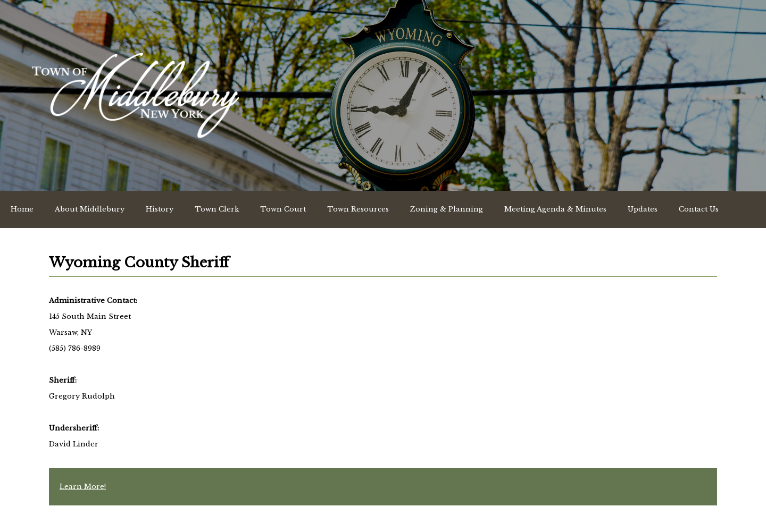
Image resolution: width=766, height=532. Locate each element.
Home (22, 209)
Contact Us (699, 209)
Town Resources (358, 209)
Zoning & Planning (447, 209)
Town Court (283, 209)
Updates (643, 209)
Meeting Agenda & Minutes (555, 209)
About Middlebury (90, 209)
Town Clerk (217, 209)
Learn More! (83, 487)
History (160, 209)
